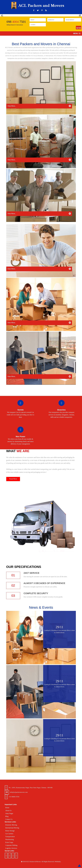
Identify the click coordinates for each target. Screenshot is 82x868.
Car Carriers (9, 834)
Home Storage (10, 831)
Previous (3, 15)
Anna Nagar (9, 813)
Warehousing (10, 839)
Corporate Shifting (11, 845)
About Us (8, 811)
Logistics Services (11, 848)
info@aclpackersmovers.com (19, 792)
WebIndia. (58, 862)
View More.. (39, 106)
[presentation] (63, 27)
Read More (13, 479)
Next (79, 15)
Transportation (10, 837)
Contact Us (9, 819)
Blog (7, 816)
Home (7, 808)
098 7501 (16, 22)
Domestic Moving (11, 825)
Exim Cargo (9, 842)
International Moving (12, 828)
